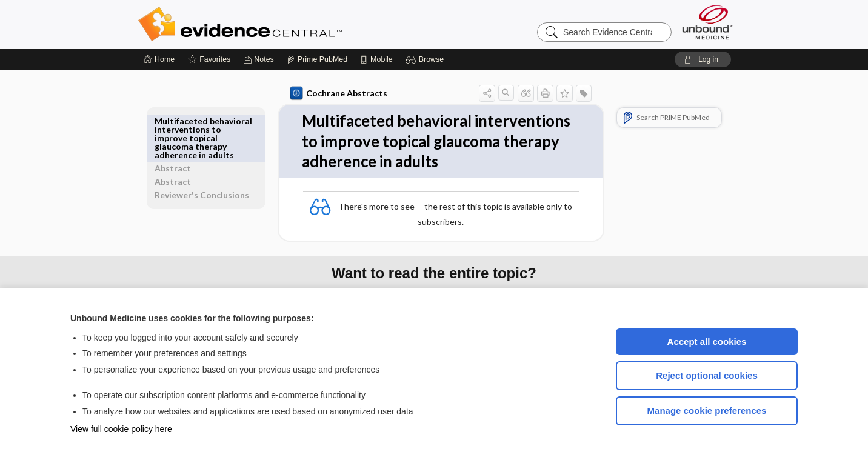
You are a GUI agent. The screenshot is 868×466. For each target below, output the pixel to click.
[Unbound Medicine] (707, 22)
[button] (426, 59)
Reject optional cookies (707, 375)
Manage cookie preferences (707, 411)
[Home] (159, 59)
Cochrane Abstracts (336, 93)
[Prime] (317, 59)
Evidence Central (289, 24)
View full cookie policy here (121, 429)
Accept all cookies (707, 341)
